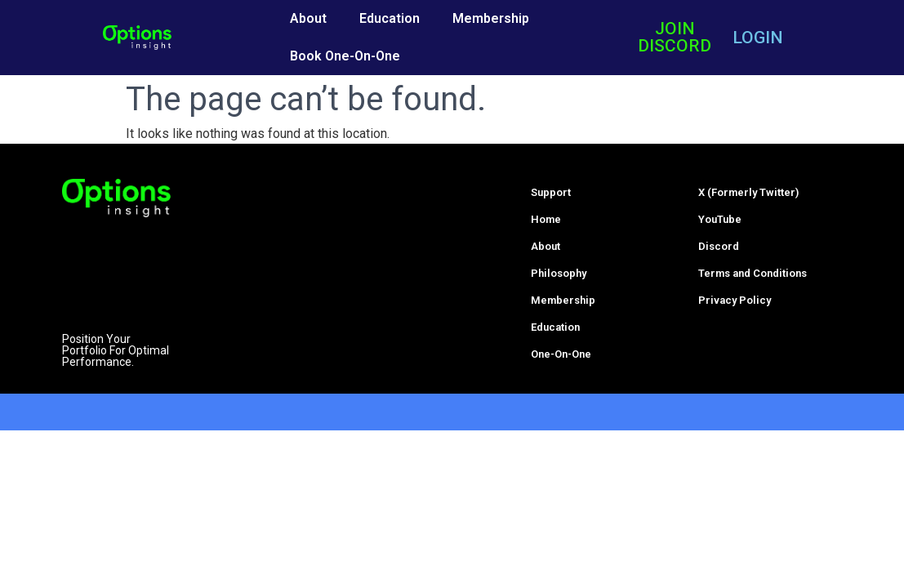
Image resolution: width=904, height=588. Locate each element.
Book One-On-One (345, 56)
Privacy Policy (735, 300)
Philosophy (559, 273)
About (308, 18)
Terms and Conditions (753, 273)
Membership (491, 18)
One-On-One (561, 354)
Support (551, 192)
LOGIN (758, 38)
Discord (719, 246)
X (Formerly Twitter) (748, 192)
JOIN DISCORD (675, 37)
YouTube (720, 219)
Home (546, 219)
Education (390, 18)
